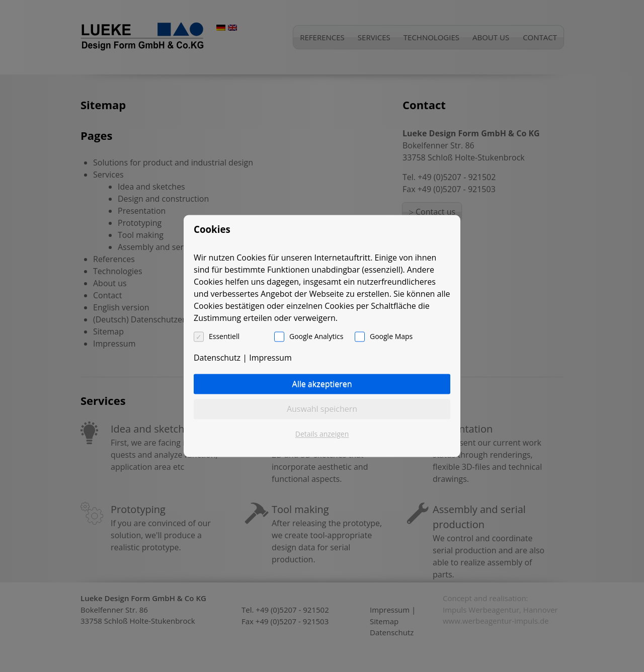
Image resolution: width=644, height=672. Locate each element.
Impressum (270, 358)
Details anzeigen (322, 434)
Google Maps (391, 337)
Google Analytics (316, 337)
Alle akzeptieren (322, 384)
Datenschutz (217, 358)
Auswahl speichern (322, 409)
